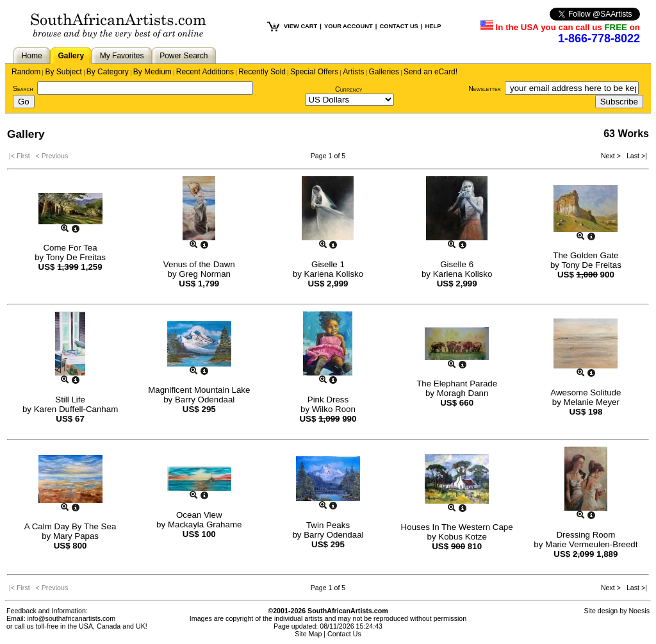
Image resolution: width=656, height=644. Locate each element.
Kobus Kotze (463, 537)
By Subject (63, 72)
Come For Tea (70, 248)
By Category (108, 72)
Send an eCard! (430, 72)
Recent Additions (205, 72)
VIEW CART (300, 26)
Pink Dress (328, 400)
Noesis (639, 611)
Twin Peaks (328, 525)
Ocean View (199, 515)
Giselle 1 (328, 264)
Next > (612, 156)
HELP (433, 26)
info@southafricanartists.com (72, 618)
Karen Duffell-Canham (76, 409)
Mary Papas (76, 536)
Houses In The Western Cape (457, 527)
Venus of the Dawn (199, 264)
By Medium (152, 72)
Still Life (70, 400)
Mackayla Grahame (205, 524)
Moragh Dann (463, 393)
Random (26, 72)
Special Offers (314, 72)
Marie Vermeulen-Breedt (591, 544)
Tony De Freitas (76, 257)
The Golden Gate (586, 255)
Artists (353, 72)
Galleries (384, 72)
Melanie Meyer (592, 402)
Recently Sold (262, 72)
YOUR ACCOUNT (348, 26)
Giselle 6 (457, 264)
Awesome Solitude (586, 392)
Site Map (308, 634)
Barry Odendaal (205, 400)
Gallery (71, 56)
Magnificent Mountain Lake (199, 390)
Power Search (184, 56)
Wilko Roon (334, 409)
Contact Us (344, 634)
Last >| (635, 156)
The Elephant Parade (457, 384)
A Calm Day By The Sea (70, 526)
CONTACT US (398, 26)
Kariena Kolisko (334, 274)
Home (32, 56)
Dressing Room (586, 535)
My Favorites (122, 56)
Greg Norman (205, 274)
